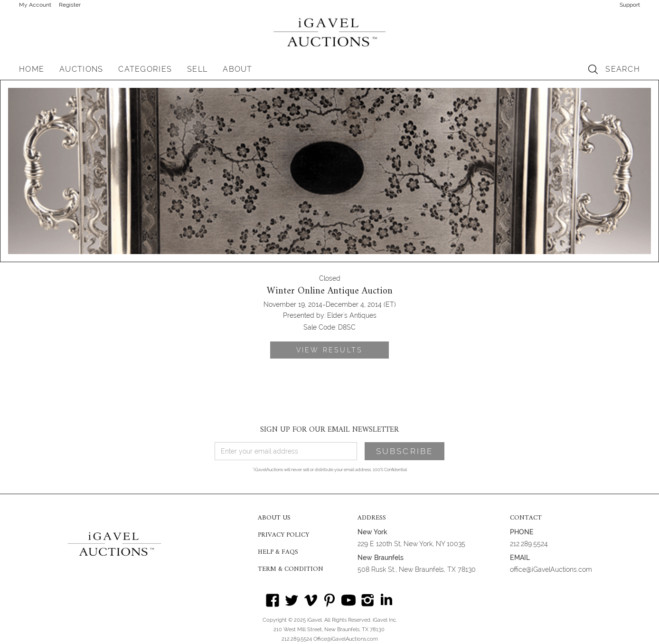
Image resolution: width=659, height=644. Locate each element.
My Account (35, 5)
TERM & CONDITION (291, 569)
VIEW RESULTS (329, 350)
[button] (81, 69)
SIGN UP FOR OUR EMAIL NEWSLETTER (329, 430)
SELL (197, 69)
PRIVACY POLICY (283, 535)
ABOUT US (274, 518)
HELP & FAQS (278, 552)
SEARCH (623, 69)
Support (630, 5)
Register (70, 5)
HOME (32, 69)
